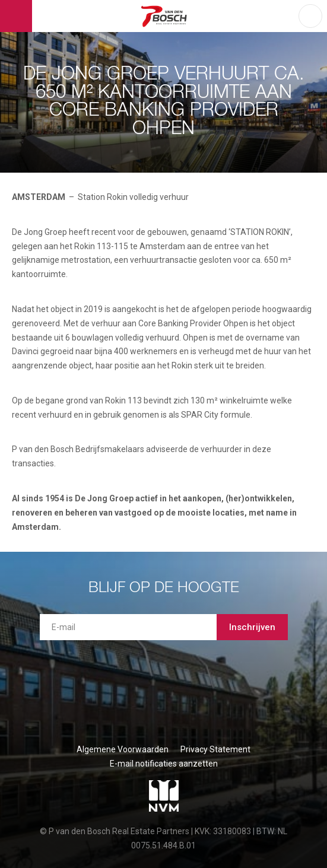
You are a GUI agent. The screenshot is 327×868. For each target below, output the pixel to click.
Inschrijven (252, 627)
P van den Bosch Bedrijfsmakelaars (165, 16)
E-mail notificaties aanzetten (164, 764)
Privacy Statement (215, 749)
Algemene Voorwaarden (123, 749)
